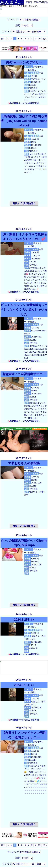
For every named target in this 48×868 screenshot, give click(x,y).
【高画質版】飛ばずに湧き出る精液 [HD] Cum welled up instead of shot (24, 121)
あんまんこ (12, 2)
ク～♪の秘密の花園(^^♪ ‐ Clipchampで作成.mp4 (24, 543)
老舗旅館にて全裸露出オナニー (24, 374)
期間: (18, 25)
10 (39, 39)
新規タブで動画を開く (24, 203)
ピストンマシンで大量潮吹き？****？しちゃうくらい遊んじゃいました (24, 310)
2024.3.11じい (24, 685)
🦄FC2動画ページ (16, 103)
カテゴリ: (7, 31)
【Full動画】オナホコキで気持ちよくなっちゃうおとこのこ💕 (24, 237)
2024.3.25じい (24, 619)
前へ (3, 39)
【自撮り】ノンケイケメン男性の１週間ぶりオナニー (24, 735)
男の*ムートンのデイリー (24, 62)
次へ (45, 39)
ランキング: (13, 20)
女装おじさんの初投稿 (24, 463)
